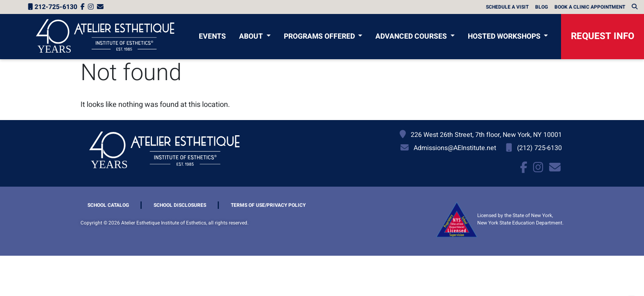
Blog (542, 7)
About (252, 36)
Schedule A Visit (507, 7)
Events (212, 36)
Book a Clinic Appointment (590, 7)
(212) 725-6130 (539, 148)
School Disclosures (180, 205)
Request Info (603, 36)
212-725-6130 (53, 7)
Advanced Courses (412, 36)
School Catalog (108, 205)
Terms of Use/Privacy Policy (268, 205)
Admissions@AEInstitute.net (455, 148)
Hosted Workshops (505, 36)
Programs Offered (320, 36)
